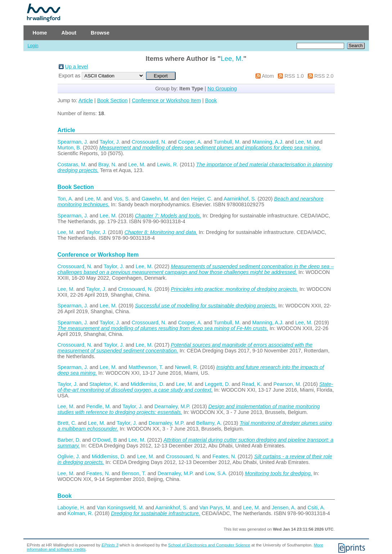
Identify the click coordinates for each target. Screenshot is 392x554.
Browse (100, 33)
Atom (268, 76)
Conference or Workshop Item (166, 100)
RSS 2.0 (324, 76)
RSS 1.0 (294, 76)
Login (33, 46)
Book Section (112, 100)
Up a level (77, 67)
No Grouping (222, 89)
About (69, 33)
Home (40, 33)
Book (211, 100)
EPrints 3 (110, 545)
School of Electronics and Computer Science (209, 545)
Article (86, 100)
